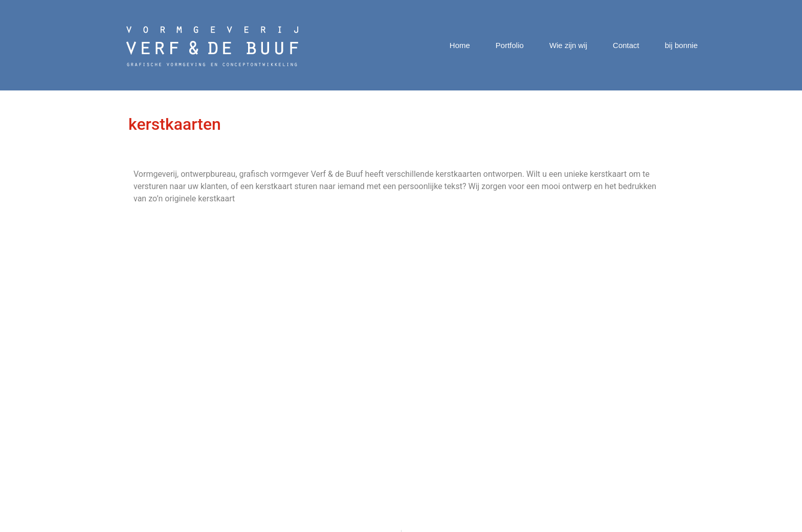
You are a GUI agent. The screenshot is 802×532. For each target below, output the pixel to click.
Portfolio (510, 45)
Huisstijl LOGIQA (358, 433)
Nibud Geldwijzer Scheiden (376, 445)
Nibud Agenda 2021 (364, 384)
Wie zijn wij (568, 45)
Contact (626, 45)
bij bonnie (681, 45)
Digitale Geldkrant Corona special (388, 396)
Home (460, 45)
